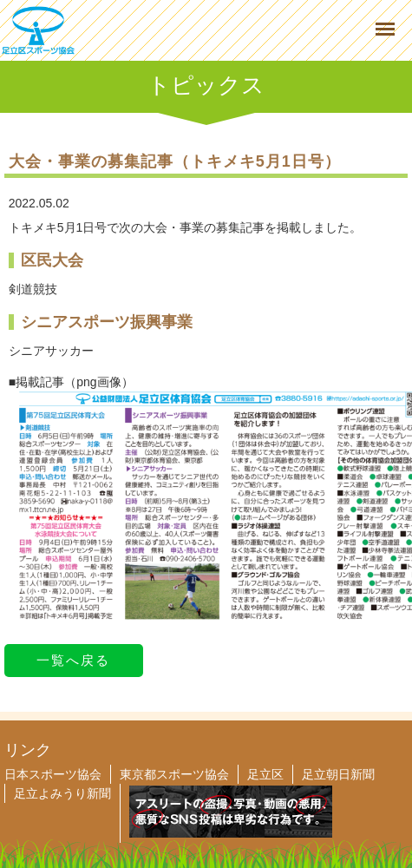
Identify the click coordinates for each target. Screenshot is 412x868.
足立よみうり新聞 (62, 793)
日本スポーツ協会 (53, 774)
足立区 (265, 774)
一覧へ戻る (73, 660)
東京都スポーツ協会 (174, 774)
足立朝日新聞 (338, 774)
